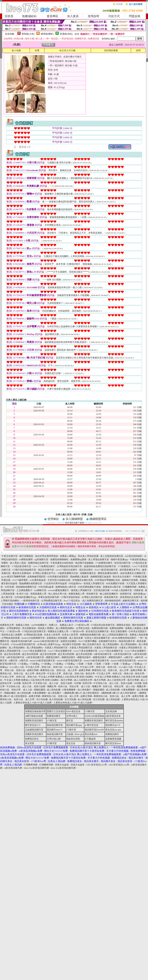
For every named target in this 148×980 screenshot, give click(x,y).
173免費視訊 (124, 566)
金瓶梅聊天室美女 (108, 641)
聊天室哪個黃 (27, 556)
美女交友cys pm (113, 730)
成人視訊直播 (76, 638)
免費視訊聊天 (54, 716)
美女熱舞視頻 (29, 628)
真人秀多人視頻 (18, 563)
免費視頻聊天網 (100, 628)
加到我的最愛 (111, 50)
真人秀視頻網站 (111, 644)
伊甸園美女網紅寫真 (83, 580)
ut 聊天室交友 (92, 725)
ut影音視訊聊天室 (103, 654)
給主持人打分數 (68, 50)
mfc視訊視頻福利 (134, 556)
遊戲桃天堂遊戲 (130, 580)
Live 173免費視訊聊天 (44, 566)
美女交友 (71, 743)
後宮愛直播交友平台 (130, 570)
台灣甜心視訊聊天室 (92, 597)
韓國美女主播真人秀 (58, 631)
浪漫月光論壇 (62, 765)
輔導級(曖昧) (47, 34)
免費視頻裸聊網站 (60, 559)
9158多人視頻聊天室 (122, 590)
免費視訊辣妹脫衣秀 (35, 711)
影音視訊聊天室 (123, 563)
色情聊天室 (126, 594)
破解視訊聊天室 (131, 601)
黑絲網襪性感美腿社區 (31, 583)
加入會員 (73, 16)
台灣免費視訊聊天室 (51, 601)
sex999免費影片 (39, 625)
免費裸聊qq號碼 (78, 559)
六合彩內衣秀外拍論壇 (56, 583)
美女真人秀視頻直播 (88, 556)
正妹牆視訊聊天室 (34, 730)
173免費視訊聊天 (104, 563)
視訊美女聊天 (86, 570)
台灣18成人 (72, 716)
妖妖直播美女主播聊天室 (133, 573)
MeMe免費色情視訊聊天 (124, 638)
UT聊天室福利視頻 (70, 597)
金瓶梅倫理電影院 (37, 577)
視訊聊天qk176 (113, 725)
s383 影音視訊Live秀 (97, 765)
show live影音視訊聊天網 (36, 768)
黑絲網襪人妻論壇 (79, 577)
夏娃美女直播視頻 (22, 573)
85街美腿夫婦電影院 (58, 577)
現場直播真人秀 (38, 594)
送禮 (37, 50)
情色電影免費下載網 (75, 523)
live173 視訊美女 (72, 601)
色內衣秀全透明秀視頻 (47, 556)
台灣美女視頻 (83, 628)
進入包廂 (16, 50)
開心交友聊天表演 (92, 644)
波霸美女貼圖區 (68, 641)
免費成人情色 (23, 625)
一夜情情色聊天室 (30, 601)
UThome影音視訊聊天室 (23, 644)
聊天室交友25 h (33, 725)
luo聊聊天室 (41, 590)
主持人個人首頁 (64, 515)
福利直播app (140, 594)
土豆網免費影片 (24, 590)
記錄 (90, 515)
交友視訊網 (111, 711)
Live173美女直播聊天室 (34, 651)
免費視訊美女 (32, 739)
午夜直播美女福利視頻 (62, 563)
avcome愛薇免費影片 (59, 590)
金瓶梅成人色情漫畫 (57, 638)
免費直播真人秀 (77, 594)
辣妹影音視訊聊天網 (21, 641)
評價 (84, 515)
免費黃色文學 (7, 625)
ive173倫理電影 (20, 580)
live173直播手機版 (88, 641)
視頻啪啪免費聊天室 (26, 587)
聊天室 (70, 721)
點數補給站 (29, 16)
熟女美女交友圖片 (122, 577)
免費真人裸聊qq (68, 556)
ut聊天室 (128, 657)
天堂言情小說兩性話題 (59, 580)
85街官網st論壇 (46, 587)
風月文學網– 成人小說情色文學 (76, 680)
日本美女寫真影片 (138, 631)
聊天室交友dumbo (114, 721)
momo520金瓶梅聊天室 (33, 638)
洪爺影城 (138, 590)
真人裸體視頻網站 (65, 628)
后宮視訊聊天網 (102, 590)
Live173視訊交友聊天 (67, 570)
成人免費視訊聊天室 (93, 601)
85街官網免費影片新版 (90, 587)
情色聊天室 (92, 594)
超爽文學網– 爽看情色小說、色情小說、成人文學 (52, 670)
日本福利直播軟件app (26, 597)
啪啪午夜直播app (120, 559)
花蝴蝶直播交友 (88, 573)
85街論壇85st (75, 583)
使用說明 (93, 16)
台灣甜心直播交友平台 (44, 573)
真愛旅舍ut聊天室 (112, 587)
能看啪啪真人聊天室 (66, 587)
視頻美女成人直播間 (12, 635)
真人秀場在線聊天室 (99, 559)
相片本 (77, 515)
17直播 (80, 664)
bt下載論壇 (90, 739)
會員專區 (52, 16)
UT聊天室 (90, 711)
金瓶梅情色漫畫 (113, 739)
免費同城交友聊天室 (38, 563)
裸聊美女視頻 (123, 625)
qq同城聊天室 (41, 559)
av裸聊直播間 (26, 559)
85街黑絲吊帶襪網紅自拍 (108, 580)
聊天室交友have (113, 743)
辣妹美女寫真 (73, 739)
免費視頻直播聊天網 (90, 635)
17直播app (125, 664)
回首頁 (9, 16)
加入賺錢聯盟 (74, 519)
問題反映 (135, 16)
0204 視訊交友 (73, 711)
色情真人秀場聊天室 (94, 583)
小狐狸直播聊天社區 (68, 573)
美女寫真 (30, 743)
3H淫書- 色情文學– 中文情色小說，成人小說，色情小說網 (43, 683)
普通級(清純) (66, 34)
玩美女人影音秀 (52, 635)
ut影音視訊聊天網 (13, 768)
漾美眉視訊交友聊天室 (131, 597)
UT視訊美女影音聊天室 (103, 625)
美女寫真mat (91, 734)
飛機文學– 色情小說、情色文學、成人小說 (69, 686)
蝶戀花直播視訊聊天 (108, 573)
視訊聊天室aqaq (74, 725)
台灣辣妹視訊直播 (33, 635)
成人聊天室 (7, 597)
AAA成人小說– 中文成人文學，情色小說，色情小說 (36, 667)
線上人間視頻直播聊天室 (115, 635)
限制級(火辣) (28, 34)
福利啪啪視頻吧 (113, 601)
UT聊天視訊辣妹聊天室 (25, 570)
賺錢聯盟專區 (98, 519)
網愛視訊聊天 (53, 657)
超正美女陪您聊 (12, 654)
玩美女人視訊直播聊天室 (97, 638)
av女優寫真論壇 (38, 580)
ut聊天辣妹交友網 (34, 716)
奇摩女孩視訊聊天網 (49, 597)
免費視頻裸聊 (116, 628)
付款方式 (114, 16)
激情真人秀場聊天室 (81, 590)
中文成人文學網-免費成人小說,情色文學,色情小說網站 (66, 677)
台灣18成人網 (54, 739)
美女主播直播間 (119, 631)
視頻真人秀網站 (46, 628)
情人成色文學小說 (58, 594)
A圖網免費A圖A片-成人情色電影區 (81, 693)
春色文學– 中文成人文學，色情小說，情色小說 (60, 674)
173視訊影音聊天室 (22, 566)
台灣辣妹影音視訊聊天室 (69, 566)
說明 (138, 50)
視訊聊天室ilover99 (94, 730)
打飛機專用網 (130, 587)
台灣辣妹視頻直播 (10, 638)
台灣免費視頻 (13, 628)
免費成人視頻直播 (139, 635)
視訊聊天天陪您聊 (72, 644)
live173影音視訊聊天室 (107, 570)
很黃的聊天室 (111, 597)
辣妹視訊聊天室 (127, 641)
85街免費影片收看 (115, 583)
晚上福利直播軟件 (109, 594)
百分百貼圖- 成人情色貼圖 (49, 699)
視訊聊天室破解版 (84, 563)
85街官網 (10, 587)
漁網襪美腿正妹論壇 (101, 577)
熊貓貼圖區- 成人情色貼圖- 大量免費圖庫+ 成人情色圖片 (63, 690)
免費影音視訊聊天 (34, 721)
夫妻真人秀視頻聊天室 (56, 648)
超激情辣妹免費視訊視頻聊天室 (100, 566)
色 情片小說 (23, 594)
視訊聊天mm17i (55, 730)
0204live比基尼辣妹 (94, 716)
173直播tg (23, 664)
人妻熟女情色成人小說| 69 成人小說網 (32, 703)
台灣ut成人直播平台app (49, 644)
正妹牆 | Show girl (75, 734)
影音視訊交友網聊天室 (97, 631)
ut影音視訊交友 (113, 716)
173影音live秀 (82, 625)
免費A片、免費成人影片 (61, 625)
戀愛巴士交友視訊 (56, 711)
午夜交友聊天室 (10, 556)
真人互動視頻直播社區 (112, 556)
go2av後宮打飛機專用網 (14, 577)
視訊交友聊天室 (46, 570)
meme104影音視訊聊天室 (46, 641)
